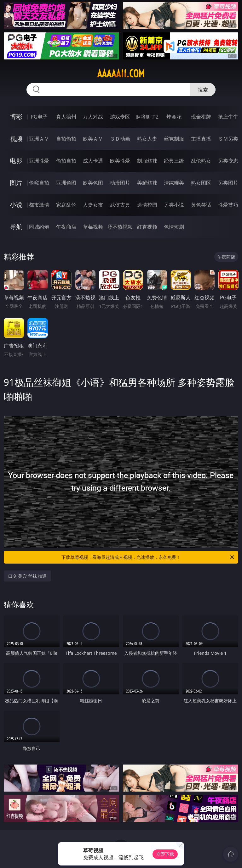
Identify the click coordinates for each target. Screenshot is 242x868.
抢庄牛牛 (228, 117)
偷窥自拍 (39, 183)
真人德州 (66, 117)
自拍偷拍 (66, 139)
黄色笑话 (201, 205)
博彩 (16, 117)
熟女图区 (201, 183)
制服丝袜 (147, 161)
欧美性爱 (120, 161)
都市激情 (39, 205)
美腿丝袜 (147, 183)
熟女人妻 (147, 139)
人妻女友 (93, 205)
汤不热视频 (120, 227)
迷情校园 (147, 205)
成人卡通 (93, 161)
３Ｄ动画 (120, 139)
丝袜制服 (174, 139)
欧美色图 (93, 183)
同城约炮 (39, 227)
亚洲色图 (66, 183)
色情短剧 (174, 227)
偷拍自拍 (66, 161)
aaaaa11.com (121, 74)
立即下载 (165, 854)
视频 (16, 139)
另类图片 (228, 183)
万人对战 (93, 117)
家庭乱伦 (66, 205)
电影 (16, 161)
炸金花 (174, 117)
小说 (16, 205)
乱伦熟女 (201, 161)
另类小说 (174, 205)
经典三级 (174, 161)
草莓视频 (93, 227)
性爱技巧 (228, 205)
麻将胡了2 (147, 117)
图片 (16, 183)
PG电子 (39, 117)
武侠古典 (120, 205)
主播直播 (201, 139)
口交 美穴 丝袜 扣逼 (28, 576)
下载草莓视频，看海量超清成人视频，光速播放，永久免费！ (148, 557)
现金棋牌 (201, 117)
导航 (16, 227)
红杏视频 (147, 227)
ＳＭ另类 (228, 139)
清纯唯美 (174, 183)
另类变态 (228, 161)
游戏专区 (120, 117)
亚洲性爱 (39, 161)
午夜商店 (66, 227)
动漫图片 (120, 183)
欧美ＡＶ (93, 139)
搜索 (203, 90)
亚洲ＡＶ (39, 139)
